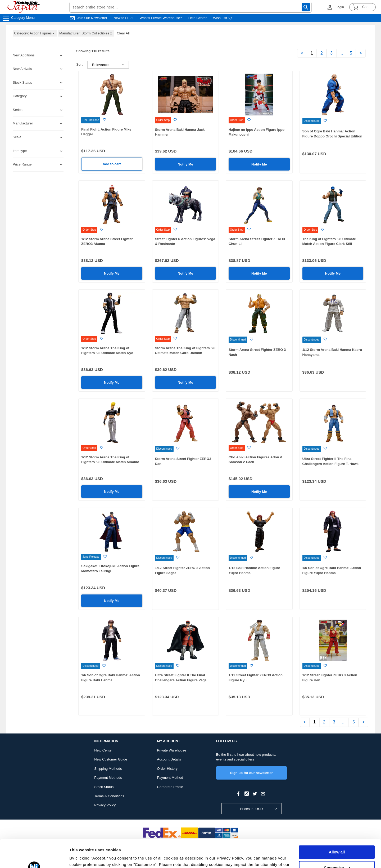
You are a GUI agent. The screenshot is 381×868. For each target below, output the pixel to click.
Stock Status (104, 787)
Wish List (223, 18)
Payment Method (170, 778)
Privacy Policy (105, 805)
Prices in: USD (251, 809)
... (341, 53)
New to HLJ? (123, 18)
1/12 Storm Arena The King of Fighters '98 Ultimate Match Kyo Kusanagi (107, 353)
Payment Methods (108, 778)
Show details (82, 858)
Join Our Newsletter (92, 18)
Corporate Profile (170, 787)
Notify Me (186, 164)
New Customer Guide (111, 759)
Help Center (198, 18)
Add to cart (112, 164)
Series (18, 110)
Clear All (123, 33)
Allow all (337, 824)
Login (340, 7)
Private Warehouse (172, 750)
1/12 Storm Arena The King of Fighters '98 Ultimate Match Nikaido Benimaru (110, 462)
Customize (337, 840)
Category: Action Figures (35, 33)
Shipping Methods (108, 769)
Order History (167, 769)
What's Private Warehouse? (161, 18)
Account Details (169, 759)
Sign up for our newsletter (251, 773)
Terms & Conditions (109, 796)
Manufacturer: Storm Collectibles (86, 33)
